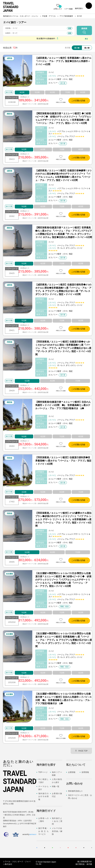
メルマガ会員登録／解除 (57, 831)
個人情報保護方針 (85, 862)
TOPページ (43, 772)
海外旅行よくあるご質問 (57, 821)
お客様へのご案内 (43, 820)
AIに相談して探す (43, 781)
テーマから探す (43, 788)
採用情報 (85, 772)
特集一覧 (56, 786)
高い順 (87, 48)
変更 (70, 28)
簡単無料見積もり (75, 791)
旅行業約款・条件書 (84, 864)
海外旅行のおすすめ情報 (43, 796)
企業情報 (72, 772)
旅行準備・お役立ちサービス (43, 831)
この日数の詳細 (78, 101)
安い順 (76, 48)
